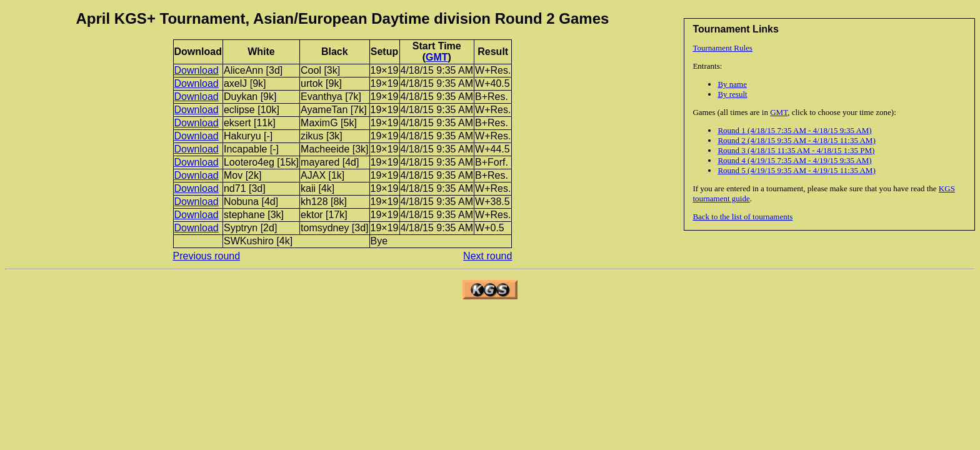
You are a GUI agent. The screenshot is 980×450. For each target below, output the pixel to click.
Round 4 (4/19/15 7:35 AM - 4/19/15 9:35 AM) (794, 160)
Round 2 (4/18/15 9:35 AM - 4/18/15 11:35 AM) (796, 140)
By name (732, 84)
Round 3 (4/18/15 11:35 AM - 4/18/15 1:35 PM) (796, 150)
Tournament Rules (722, 48)
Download (197, 70)
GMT (779, 112)
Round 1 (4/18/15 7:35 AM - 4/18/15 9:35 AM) (794, 130)
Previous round (207, 256)
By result (732, 94)
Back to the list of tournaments (742, 217)
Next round (487, 256)
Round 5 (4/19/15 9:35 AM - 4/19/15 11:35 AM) (796, 170)
